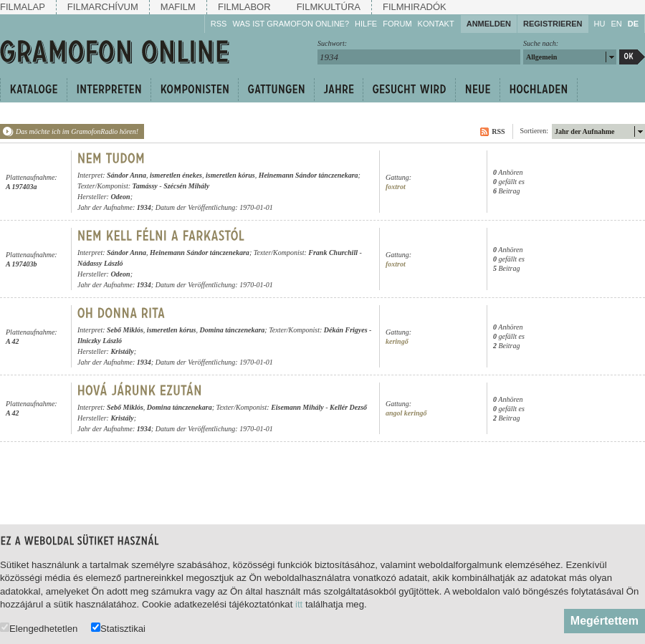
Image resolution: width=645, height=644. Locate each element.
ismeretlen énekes (176, 175)
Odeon (120, 197)
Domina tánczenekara (232, 330)
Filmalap (23, 7)
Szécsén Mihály (186, 186)
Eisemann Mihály (297, 407)
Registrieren (553, 24)
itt (299, 604)
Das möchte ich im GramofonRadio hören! (77, 131)
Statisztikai (118, 628)
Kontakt (436, 24)
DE (633, 24)
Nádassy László (100, 263)
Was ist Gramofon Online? (291, 24)
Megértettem (605, 621)
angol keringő (406, 413)
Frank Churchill (333, 253)
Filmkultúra (329, 7)
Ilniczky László (100, 341)
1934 (144, 207)
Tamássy (145, 186)
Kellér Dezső (348, 407)
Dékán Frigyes (346, 330)
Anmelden (489, 24)
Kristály (122, 351)
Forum (397, 24)
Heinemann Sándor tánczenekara (309, 175)
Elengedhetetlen (39, 628)
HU (600, 24)
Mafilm (178, 7)
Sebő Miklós (125, 330)
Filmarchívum (103, 7)
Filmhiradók (415, 7)
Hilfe (366, 24)
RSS (219, 24)
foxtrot (396, 187)
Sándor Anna (126, 175)
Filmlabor (244, 7)
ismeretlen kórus (230, 175)
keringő (397, 341)
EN (616, 24)
